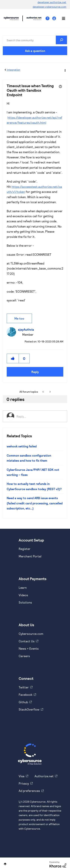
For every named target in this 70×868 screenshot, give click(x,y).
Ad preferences (29, 791)
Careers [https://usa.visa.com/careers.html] (24, 656)
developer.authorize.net (52, 2)
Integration (13, 70)
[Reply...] (40, 416)
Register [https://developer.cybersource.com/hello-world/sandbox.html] (25, 549)
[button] (13, 358)
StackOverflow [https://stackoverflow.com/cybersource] (29, 709)
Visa (22, 776)
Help (49, 18)
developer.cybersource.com (49, 7)
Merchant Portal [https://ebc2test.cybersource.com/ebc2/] (30, 556)
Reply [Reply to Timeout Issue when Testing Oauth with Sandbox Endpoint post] (35, 372)
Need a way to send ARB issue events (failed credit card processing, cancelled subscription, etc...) (35, 503)
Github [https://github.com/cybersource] (23, 702)
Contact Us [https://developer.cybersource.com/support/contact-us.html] (27, 641)
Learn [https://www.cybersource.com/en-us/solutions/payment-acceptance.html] (23, 588)
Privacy (24, 783)
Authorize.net (44, 776)
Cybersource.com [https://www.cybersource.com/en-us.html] (31, 634)
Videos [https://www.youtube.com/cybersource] (23, 595)
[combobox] (35, 40)
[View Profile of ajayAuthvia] (27, 329)
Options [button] (65, 70)
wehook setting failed (22, 446)
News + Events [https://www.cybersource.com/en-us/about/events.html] (29, 648)
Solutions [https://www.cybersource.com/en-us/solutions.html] (25, 602)
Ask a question (35, 51)
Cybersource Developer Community (11, 18)
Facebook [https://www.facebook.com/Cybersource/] (25, 695)
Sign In (55, 18)
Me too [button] (19, 318)
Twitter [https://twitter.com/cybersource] (24, 687)
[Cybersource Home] (30, 754)
